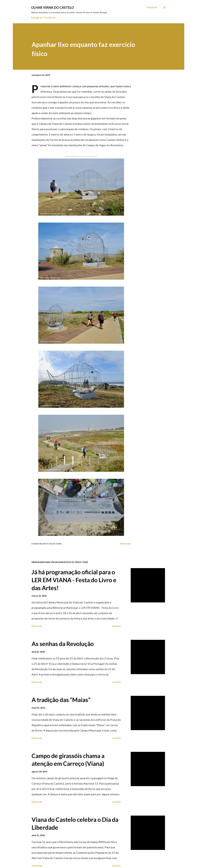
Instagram (37, 17)
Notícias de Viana (52, 544)
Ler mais (116, 626)
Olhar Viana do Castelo (52, 7)
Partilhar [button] (125, 544)
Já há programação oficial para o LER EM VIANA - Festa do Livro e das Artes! (74, 580)
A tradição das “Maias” (61, 700)
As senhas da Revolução (63, 644)
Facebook (50, 17)
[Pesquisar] (152, 8)
